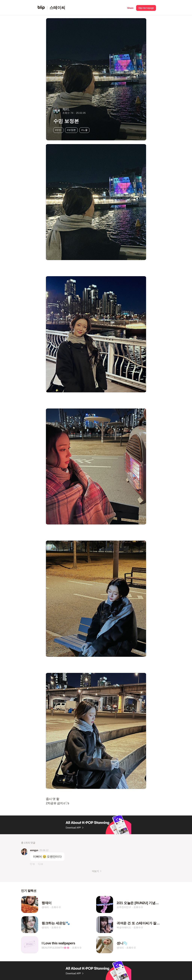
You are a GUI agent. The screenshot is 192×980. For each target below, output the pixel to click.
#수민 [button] (58, 130)
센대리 (45, 907)
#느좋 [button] (84, 130)
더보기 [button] (95, 871)
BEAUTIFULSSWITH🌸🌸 (56, 948)
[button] (130, 8)
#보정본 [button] (71, 130)
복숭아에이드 (124, 927)
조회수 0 (56, 907)
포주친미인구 (124, 907)
